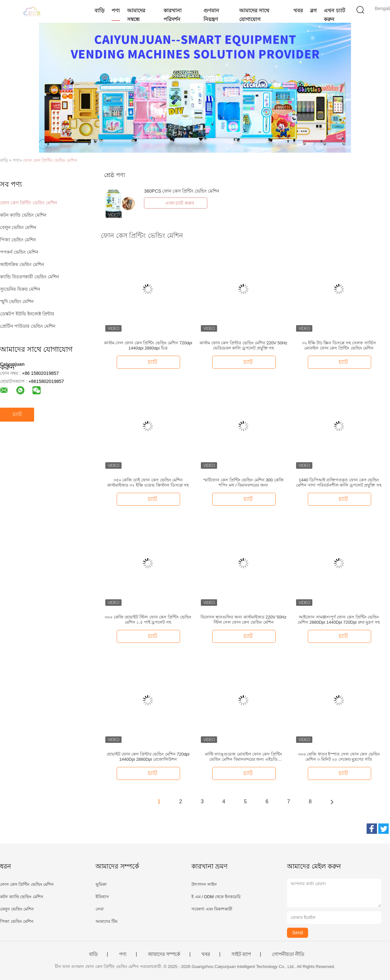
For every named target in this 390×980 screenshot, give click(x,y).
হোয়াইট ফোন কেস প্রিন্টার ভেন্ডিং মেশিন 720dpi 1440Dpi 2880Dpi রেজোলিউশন (148, 757)
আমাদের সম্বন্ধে (136, 15)
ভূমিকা (101, 884)
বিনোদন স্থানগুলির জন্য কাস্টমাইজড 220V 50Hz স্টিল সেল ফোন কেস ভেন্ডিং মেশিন (244, 620)
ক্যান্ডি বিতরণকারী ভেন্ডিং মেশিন (29, 277)
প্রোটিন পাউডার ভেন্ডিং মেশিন (28, 326)
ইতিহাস (102, 897)
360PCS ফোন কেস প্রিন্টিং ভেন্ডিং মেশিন (182, 191)
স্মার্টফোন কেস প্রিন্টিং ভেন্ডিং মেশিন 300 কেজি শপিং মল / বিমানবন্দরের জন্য (243, 483)
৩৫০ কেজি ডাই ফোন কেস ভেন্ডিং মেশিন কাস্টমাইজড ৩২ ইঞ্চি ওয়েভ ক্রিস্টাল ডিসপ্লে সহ (148, 483)
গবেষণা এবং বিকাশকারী (212, 909)
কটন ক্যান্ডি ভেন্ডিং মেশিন (23, 215)
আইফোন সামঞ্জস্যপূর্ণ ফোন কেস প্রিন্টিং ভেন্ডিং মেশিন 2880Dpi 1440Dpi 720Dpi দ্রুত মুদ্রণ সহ (339, 620)
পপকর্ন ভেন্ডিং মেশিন (19, 252)
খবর (298, 11)
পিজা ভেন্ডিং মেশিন (18, 240)
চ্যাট (17, 414)
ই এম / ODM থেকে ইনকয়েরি (216, 897)
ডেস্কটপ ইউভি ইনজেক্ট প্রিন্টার (27, 314)
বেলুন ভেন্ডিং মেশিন (18, 227)
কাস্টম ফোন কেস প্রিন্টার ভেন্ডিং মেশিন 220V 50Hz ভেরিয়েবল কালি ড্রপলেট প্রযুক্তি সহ (243, 345)
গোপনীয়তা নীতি (288, 954)
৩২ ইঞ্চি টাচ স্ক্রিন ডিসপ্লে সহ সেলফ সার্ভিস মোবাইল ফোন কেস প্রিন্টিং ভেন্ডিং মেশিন (339, 345)
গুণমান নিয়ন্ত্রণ (211, 15)
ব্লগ (313, 11)
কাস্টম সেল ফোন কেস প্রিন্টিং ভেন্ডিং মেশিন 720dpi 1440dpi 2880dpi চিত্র (148, 345)
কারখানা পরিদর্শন (173, 15)
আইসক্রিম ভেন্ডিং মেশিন (22, 264)
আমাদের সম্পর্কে (164, 954)
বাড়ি (99, 11)
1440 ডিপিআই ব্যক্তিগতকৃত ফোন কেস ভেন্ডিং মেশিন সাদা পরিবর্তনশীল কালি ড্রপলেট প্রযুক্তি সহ (339, 483)
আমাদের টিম (106, 921)
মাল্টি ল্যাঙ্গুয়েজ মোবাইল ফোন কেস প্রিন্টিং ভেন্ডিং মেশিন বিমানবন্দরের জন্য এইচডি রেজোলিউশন (244, 757)
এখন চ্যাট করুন (334, 15)
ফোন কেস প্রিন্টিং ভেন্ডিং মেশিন (50, 160)
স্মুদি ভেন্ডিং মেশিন (17, 301)
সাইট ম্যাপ (241, 954)
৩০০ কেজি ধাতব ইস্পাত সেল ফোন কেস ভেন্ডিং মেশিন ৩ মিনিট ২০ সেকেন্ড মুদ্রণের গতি (339, 757)
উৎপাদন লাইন (204, 884)
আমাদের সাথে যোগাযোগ (254, 15)
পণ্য (116, 11)
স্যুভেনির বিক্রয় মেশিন (20, 289)
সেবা (100, 909)
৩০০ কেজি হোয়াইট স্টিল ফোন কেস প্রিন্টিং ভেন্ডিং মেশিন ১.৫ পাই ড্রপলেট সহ (148, 620)
